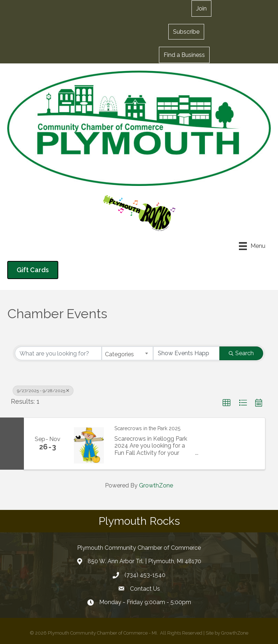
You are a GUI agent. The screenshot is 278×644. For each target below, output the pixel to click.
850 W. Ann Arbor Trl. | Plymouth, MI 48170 (144, 561)
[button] (186, 32)
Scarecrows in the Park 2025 (147, 428)
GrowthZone (156, 485)
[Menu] (252, 246)
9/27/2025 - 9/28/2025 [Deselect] (43, 391)
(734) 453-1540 (145, 575)
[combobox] (127, 353)
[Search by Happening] (186, 353)
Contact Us (145, 589)
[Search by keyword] (58, 353)
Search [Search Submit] (241, 353)
